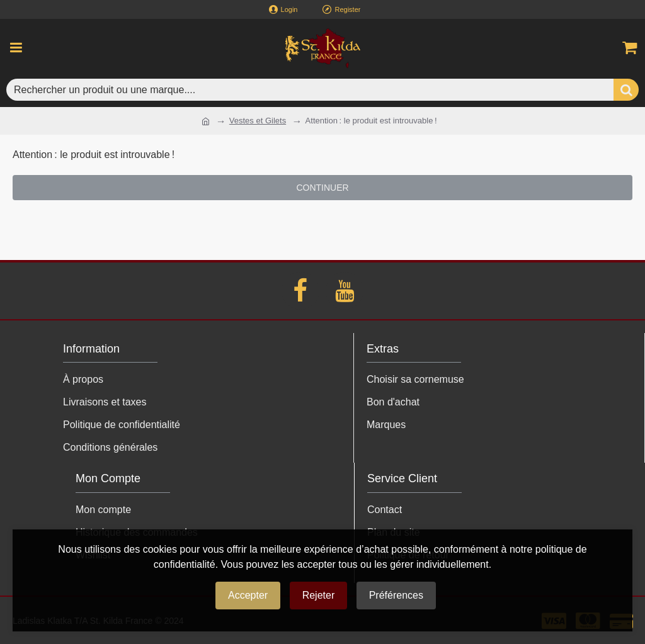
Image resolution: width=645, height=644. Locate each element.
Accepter (248, 595)
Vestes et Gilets (258, 121)
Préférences (396, 595)
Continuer (322, 188)
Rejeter (319, 595)
